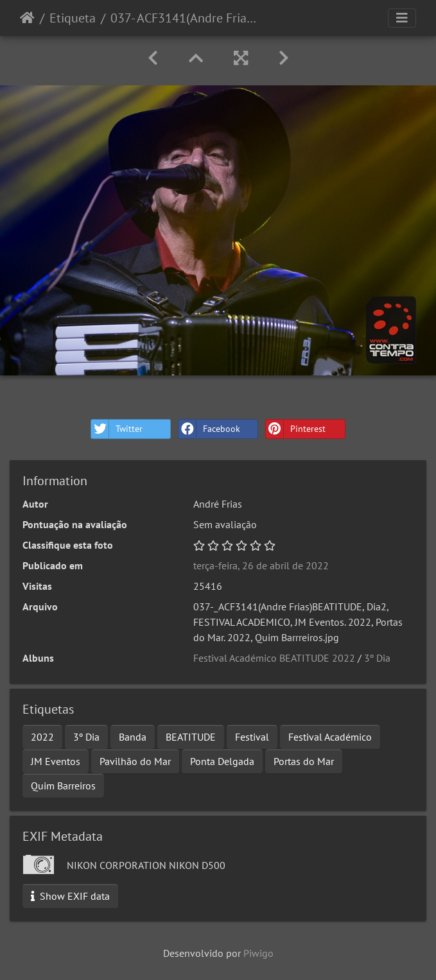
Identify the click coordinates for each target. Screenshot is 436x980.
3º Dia (377, 658)
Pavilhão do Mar (135, 761)
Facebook (209, 429)
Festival (252, 737)
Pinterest (296, 429)
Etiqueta (73, 18)
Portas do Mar (304, 761)
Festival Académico (330, 737)
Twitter (117, 429)
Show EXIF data (70, 896)
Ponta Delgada (222, 761)
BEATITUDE (191, 737)
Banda (133, 737)
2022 (42, 737)
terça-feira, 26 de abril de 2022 (261, 565)
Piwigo (258, 953)
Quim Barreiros (63, 786)
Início (27, 18)
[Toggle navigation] (402, 18)
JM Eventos (56, 761)
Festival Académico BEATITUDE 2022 (274, 658)
